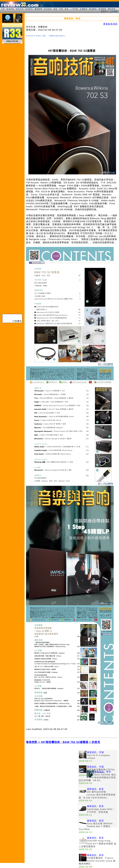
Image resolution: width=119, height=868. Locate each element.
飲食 (67, 9)
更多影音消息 (110, 24)
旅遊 (55, 9)
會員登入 (105, 11)
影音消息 (10, 9)
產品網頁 (93, 9)
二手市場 (74, 9)
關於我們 (112, 9)
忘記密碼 (114, 11)
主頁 (3, 9)
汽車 (61, 9)
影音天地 (20, 9)
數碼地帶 (38, 9)
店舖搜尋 (83, 9)
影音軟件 (29, 9)
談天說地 (48, 9)
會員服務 (102, 9)
